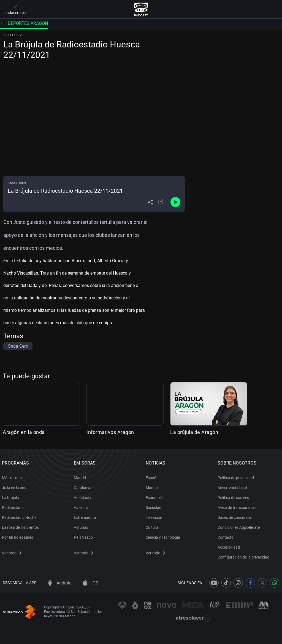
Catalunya (83, 487)
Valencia (82, 506)
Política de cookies (234, 497)
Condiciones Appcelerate (239, 526)
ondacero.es (15, 9)
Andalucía (83, 497)
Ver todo (12, 552)
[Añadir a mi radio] (161, 202)
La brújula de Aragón (194, 432)
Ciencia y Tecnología (164, 536)
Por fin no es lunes (18, 536)
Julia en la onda (16, 487)
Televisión (155, 516)
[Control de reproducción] (175, 202)
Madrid (81, 477)
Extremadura (86, 516)
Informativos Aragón (110, 432)
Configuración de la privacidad (244, 556)
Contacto (226, 536)
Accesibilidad (230, 546)
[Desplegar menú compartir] (151, 202)
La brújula (11, 497)
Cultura (153, 526)
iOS (90, 583)
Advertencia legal (233, 487)
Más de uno (13, 477)
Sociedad (154, 506)
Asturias (82, 526)
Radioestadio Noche (20, 516)
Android (60, 583)
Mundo (153, 487)
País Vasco (84, 536)
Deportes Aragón (24, 23)
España (153, 477)
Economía (155, 497)
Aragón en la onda (24, 432)
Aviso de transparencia (238, 506)
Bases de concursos (235, 516)
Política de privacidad (237, 477)
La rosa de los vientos (21, 526)
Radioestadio (14, 506)
